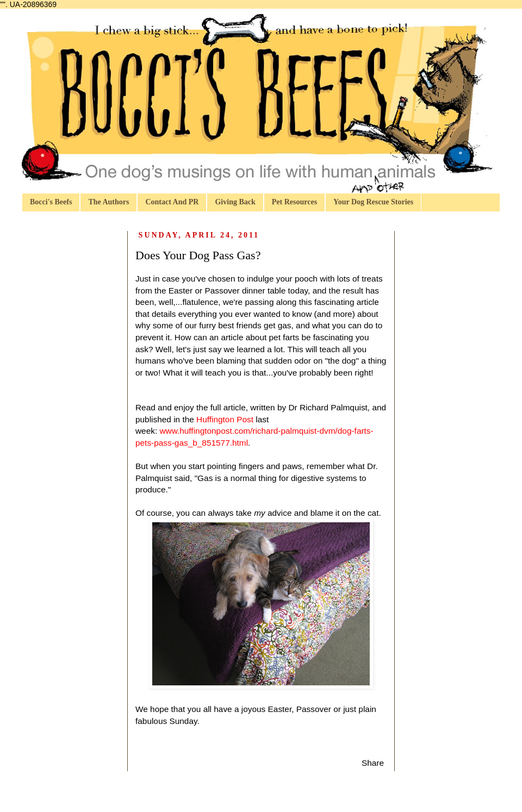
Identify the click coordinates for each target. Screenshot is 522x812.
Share (373, 763)
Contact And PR (172, 202)
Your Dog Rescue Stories (373, 202)
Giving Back (235, 202)
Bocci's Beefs (51, 202)
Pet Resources (294, 202)
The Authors (108, 202)
